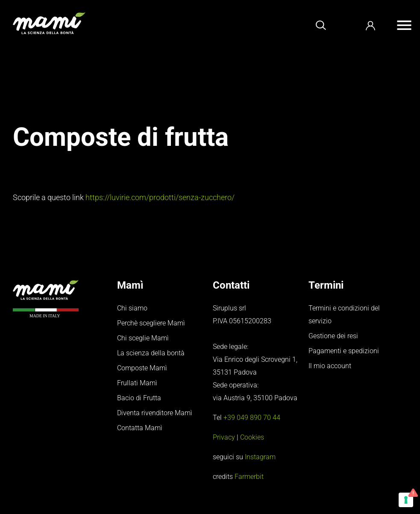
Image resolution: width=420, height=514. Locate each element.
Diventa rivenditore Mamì (155, 413)
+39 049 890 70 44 (252, 418)
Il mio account (330, 366)
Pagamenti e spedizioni (344, 351)
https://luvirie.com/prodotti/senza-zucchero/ (160, 197)
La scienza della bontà (151, 353)
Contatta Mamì (140, 428)
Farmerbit (249, 477)
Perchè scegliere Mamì (151, 323)
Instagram (260, 457)
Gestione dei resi (333, 336)
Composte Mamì (142, 368)
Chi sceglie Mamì (143, 338)
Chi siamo (132, 308)
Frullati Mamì (137, 383)
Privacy (224, 437)
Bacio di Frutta (139, 398)
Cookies (252, 437)
